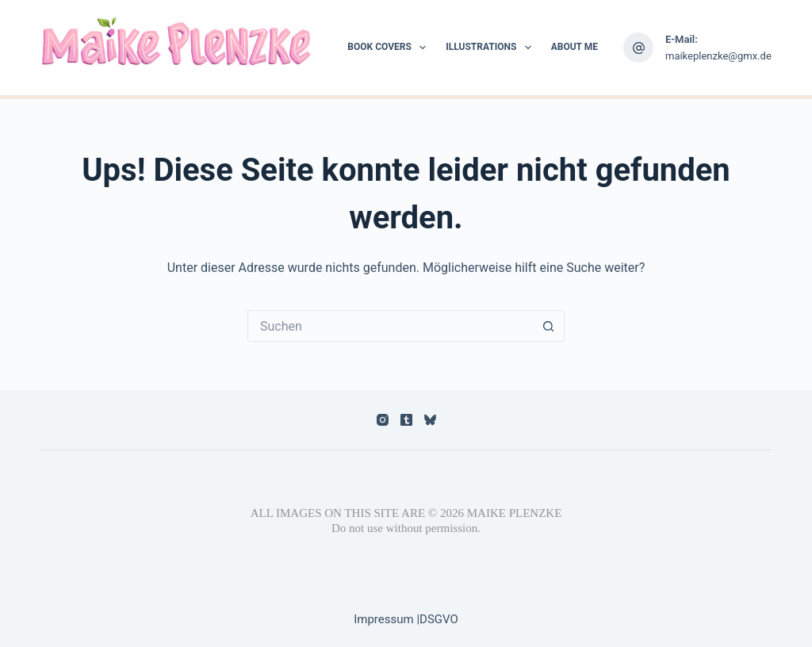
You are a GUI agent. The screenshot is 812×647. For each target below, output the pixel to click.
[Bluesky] (430, 420)
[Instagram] (383, 420)
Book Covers (390, 48)
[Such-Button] (549, 326)
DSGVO (439, 619)
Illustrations (492, 48)
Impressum (385, 619)
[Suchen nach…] (390, 326)
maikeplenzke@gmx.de (718, 56)
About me (575, 47)
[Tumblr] (406, 420)
